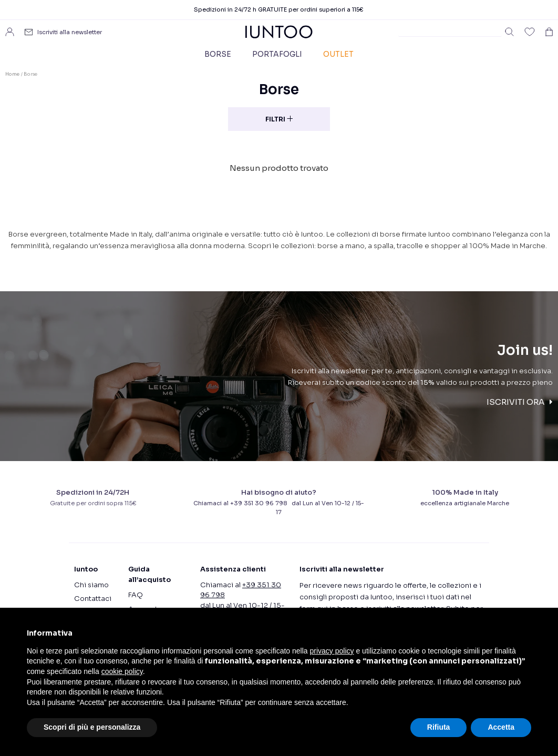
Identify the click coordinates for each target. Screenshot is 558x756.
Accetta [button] (501, 727)
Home (12, 74)
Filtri (279, 119)
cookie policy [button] (122, 671)
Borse (218, 54)
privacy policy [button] (332, 651)
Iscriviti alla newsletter (70, 32)
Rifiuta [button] (439, 727)
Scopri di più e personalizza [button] (92, 727)
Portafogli (277, 54)
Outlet (338, 54)
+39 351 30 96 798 (260, 503)
